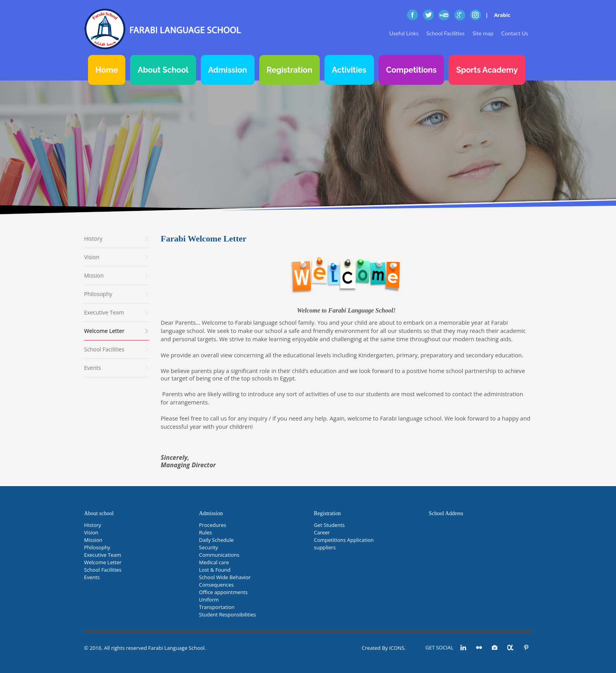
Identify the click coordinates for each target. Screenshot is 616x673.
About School (163, 70)
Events (92, 577)
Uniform (209, 600)
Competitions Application (344, 540)
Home (107, 70)
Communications (219, 555)
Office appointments (224, 592)
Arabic (502, 15)
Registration (290, 70)
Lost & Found (215, 570)
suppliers (325, 547)
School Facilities (445, 33)
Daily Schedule (216, 540)
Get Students (329, 525)
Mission (93, 540)
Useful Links (404, 33)
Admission (228, 70)
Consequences (216, 585)
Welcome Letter (103, 562)
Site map (483, 33)
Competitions (412, 70)
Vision (91, 532)
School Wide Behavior (225, 577)
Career (322, 532)
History (93, 525)
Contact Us (515, 33)
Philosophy (97, 547)
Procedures (213, 525)
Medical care (214, 562)
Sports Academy (487, 70)
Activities (349, 70)
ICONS (397, 648)
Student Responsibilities (228, 614)
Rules (206, 532)
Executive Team (103, 555)
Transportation (217, 607)
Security (209, 547)
